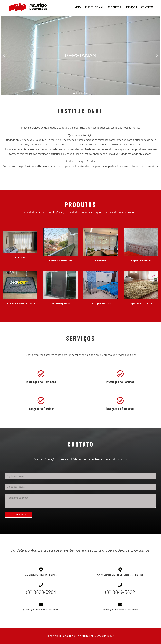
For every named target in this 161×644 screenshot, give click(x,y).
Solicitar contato (18, 515)
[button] (4, 56)
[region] (80, 55)
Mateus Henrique (104, 636)
